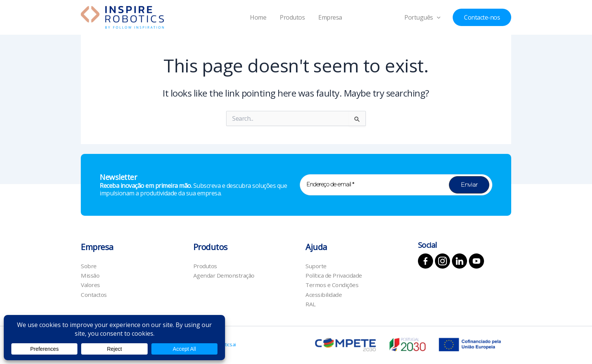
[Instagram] (442, 259)
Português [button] (425, 17)
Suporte (316, 264)
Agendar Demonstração (225, 274)
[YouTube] (476, 259)
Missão (90, 274)
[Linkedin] (459, 259)
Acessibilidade (324, 294)
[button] (439, 17)
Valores (91, 284)
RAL (311, 304)
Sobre (89, 264)
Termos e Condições (333, 284)
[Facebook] (425, 259)
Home (260, 17)
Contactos (94, 294)
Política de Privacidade (335, 274)
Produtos (292, 17)
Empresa (329, 17)
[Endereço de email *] (396, 183)
